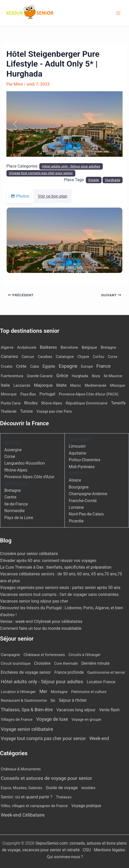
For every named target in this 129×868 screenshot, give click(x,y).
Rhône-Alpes (16, 470)
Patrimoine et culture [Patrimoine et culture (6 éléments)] (89, 692)
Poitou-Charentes (85, 460)
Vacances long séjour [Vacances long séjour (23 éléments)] (76, 710)
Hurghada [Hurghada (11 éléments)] (80, 376)
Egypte (94, 180)
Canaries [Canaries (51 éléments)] (9, 356)
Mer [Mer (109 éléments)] (43, 691)
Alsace (75, 480)
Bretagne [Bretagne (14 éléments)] (108, 347)
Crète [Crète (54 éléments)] (21, 366)
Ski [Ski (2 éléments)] (53, 700)
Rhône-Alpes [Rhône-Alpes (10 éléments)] (52, 403)
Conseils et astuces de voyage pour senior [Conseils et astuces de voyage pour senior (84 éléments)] (46, 778)
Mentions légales (109, 850)
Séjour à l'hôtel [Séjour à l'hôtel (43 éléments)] (73, 700)
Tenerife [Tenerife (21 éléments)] (118, 403)
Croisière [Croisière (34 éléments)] (42, 663)
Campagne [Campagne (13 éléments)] (10, 655)
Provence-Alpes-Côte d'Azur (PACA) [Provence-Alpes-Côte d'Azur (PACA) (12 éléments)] (89, 394)
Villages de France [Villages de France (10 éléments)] (17, 719)
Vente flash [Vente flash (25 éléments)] (109, 710)
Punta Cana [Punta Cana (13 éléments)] (11, 403)
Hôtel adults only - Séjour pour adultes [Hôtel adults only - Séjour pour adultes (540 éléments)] (42, 682)
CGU (87, 850)
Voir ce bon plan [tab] (56, 196)
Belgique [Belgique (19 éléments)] (89, 347)
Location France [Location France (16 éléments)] (101, 682)
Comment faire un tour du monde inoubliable (41, 628)
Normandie (15, 511)
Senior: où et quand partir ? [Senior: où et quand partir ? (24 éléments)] (27, 797)
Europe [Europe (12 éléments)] (87, 366)
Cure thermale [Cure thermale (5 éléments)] (66, 663)
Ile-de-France (16, 504)
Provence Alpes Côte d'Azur (29, 477)
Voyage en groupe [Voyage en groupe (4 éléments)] (86, 720)
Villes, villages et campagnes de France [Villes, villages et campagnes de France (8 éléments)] (34, 806)
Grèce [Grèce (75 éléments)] (62, 376)
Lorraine (76, 507)
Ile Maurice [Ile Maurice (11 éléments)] (113, 376)
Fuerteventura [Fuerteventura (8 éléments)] (12, 376)
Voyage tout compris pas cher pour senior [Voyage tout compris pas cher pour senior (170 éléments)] (43, 738)
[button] (15, 124)
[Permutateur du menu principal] (118, 13)
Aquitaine (77, 453)
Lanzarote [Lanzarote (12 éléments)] (22, 385)
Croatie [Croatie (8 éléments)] (7, 366)
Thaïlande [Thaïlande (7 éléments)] (9, 411)
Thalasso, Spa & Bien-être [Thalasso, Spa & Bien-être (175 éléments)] (27, 710)
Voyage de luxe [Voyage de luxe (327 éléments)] (52, 719)
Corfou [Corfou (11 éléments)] (99, 357)
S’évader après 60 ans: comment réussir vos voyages (48, 561)
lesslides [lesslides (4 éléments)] (89, 788)
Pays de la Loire (19, 518)
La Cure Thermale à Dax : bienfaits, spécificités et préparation (56, 567)
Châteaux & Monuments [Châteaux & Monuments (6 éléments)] (21, 769)
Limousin (77, 446)
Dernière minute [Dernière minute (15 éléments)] (95, 663)
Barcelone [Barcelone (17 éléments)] (69, 347)
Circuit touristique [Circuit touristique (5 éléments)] (16, 663)
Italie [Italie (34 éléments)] (5, 385)
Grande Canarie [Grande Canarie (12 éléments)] (40, 376)
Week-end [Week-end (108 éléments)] (99, 738)
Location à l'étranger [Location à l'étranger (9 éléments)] (18, 692)
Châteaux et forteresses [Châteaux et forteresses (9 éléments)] (44, 655)
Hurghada (113, 180)
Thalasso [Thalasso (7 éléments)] (64, 797)
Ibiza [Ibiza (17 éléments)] (96, 376)
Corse (10, 456)
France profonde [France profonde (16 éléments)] (69, 672)
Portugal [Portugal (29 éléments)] (47, 394)
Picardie (76, 521)
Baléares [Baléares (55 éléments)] (48, 347)
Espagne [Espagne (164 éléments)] (68, 366)
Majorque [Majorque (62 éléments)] (43, 385)
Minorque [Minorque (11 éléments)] (9, 394)
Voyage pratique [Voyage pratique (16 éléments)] (86, 806)
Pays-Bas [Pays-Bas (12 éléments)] (28, 394)
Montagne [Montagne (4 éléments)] (59, 692)
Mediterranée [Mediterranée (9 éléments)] (95, 386)
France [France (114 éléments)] (103, 366)
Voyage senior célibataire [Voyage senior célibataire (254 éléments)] (27, 729)
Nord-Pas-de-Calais (86, 514)
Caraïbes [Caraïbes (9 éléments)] (45, 357)
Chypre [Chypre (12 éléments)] (83, 357)
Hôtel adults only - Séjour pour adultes (71, 166)
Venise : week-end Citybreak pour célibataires (41, 621)
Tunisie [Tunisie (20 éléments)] (26, 411)
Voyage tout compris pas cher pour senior (41, 173)
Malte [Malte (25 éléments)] (61, 385)
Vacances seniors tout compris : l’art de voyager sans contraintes (59, 594)
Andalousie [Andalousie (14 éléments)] (27, 347)
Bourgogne (79, 487)
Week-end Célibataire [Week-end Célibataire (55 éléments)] (23, 815)
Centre (10, 497)
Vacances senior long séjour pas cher (34, 601)
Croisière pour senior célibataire (29, 554)
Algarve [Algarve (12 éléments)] (7, 347)
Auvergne (13, 450)
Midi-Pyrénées (82, 467)
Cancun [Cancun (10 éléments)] (28, 357)
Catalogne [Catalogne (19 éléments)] (65, 357)
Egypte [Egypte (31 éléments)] (49, 366)
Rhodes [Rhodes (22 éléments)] (31, 403)
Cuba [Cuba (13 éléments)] (34, 366)
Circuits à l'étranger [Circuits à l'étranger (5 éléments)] (84, 655)
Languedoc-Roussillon (25, 463)
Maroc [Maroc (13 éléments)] (76, 385)
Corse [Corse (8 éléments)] (112, 357)
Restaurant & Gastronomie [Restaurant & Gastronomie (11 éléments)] (24, 700)
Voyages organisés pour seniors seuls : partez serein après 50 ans (60, 588)
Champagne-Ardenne (88, 494)
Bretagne (13, 490)
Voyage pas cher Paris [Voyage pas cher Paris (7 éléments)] (54, 411)
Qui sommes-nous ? (65, 857)
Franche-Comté (83, 501)
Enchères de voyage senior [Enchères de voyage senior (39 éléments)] (26, 672)
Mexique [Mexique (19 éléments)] (118, 385)
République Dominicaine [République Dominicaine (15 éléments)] (87, 403)
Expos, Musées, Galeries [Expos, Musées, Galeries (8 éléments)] (21, 788)
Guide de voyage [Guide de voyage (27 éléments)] (62, 788)
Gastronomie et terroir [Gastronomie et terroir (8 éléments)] (106, 672)
